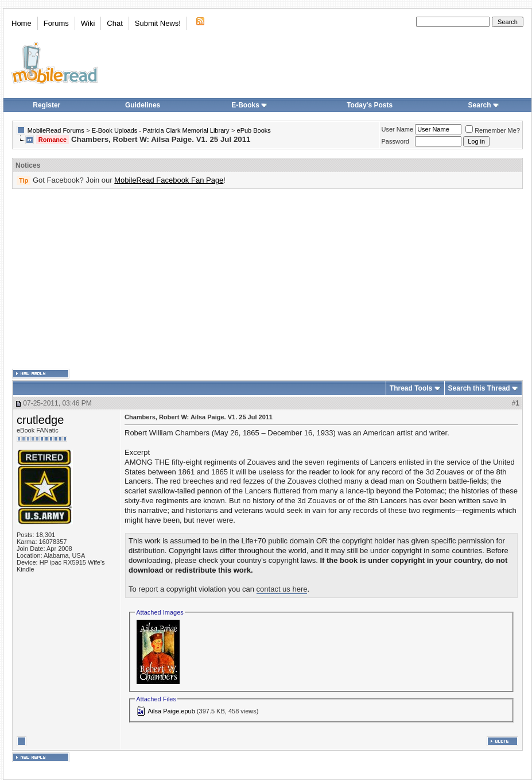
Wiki (88, 23)
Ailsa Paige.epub (171, 711)
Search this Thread (479, 388)
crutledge (40, 420)
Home (22, 23)
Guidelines (143, 105)
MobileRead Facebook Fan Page (169, 180)
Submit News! (158, 23)
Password (395, 141)
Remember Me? (493, 130)
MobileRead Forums (56, 130)
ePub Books (254, 130)
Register (46, 105)
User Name (398, 129)
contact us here (282, 589)
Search (484, 105)
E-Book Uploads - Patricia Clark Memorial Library (161, 130)
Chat (114, 23)
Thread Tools (411, 388)
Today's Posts (370, 105)
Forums (56, 23)
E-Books (249, 105)
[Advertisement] (250, 279)
